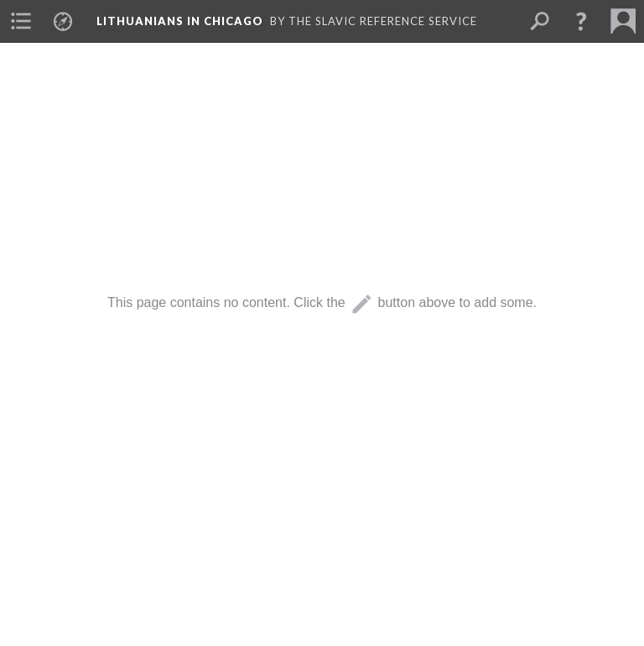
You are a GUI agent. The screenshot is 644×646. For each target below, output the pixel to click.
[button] (581, 21)
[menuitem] (21, 21)
